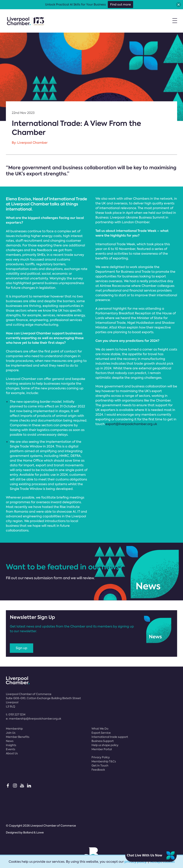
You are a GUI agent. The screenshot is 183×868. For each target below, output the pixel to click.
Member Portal (102, 749)
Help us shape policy (105, 745)
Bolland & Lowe (33, 832)
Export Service (101, 733)
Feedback (98, 770)
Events (11, 749)
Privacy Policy (101, 757)
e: (34, 719)
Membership (14, 729)
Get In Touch (100, 766)
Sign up (22, 648)
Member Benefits (18, 737)
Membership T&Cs (104, 761)
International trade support (110, 737)
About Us (12, 753)
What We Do (100, 729)
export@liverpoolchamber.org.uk (131, 424)
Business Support (103, 741)
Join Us (11, 733)
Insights (11, 745)
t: (16, 714)
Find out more (120, 5)
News (10, 741)
